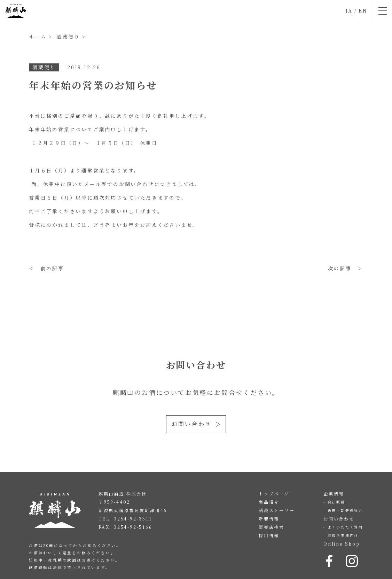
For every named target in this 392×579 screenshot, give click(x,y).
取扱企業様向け (343, 535)
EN (363, 10)
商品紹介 (269, 502)
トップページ (274, 493)
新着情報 (269, 519)
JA (349, 10)
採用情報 (269, 535)
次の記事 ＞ (346, 268)
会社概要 (336, 502)
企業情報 (334, 493)
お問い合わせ (192, 424)
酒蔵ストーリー (277, 510)
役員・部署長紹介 (345, 510)
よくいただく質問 (345, 527)
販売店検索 (272, 527)
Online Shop (342, 544)
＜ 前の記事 (46, 268)
